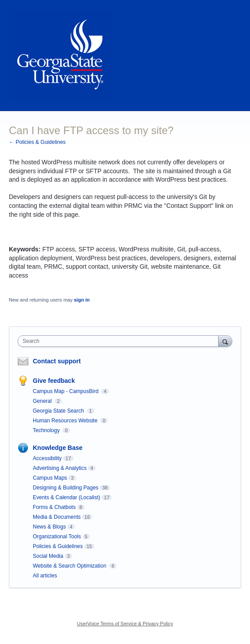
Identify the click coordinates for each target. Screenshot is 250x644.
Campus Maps (50, 478)
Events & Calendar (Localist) (66, 497)
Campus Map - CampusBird (66, 391)
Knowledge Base (58, 448)
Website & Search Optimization (70, 566)
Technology (47, 430)
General (43, 401)
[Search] (225, 341)
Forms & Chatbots (54, 507)
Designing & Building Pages (66, 488)
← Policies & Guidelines (37, 142)
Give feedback (54, 381)
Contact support (57, 361)
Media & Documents (57, 517)
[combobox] (120, 341)
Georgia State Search (59, 411)
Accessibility (47, 458)
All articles (45, 576)
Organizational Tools (57, 537)
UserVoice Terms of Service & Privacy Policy (125, 624)
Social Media (48, 556)
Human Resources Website (66, 421)
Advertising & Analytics (60, 468)
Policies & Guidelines (58, 546)
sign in (82, 300)
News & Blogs (49, 527)
